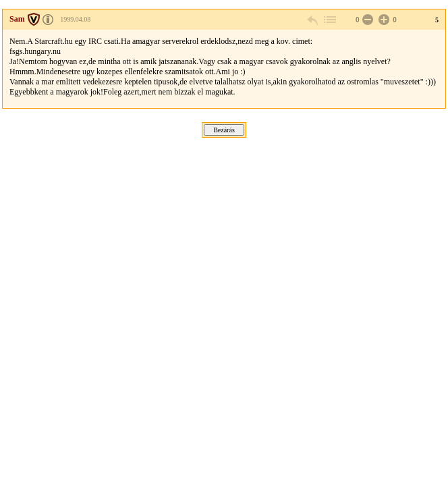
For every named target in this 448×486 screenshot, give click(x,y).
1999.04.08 (75, 19)
